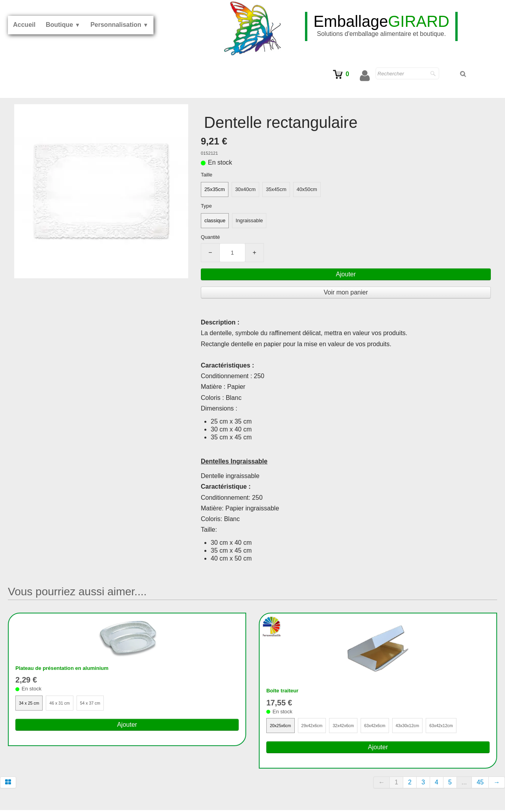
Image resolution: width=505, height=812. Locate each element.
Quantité (210, 237)
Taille (207, 175)
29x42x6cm (319, 728)
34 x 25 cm (31, 705)
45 (480, 785)
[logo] (381, 26)
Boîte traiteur (286, 691)
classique (215, 220)
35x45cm (276, 189)
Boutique (63, 25)
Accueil (24, 25)
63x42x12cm (467, 728)
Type (206, 206)
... (464, 785)
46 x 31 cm (66, 705)
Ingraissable (249, 220)
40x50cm (307, 189)
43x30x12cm (429, 728)
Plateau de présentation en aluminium (72, 669)
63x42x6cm (391, 728)
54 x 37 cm (101, 705)
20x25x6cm (283, 728)
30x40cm (245, 189)
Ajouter (346, 274)
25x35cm (215, 189)
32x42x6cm (355, 728)
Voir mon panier (346, 292)
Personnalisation (119, 25)
